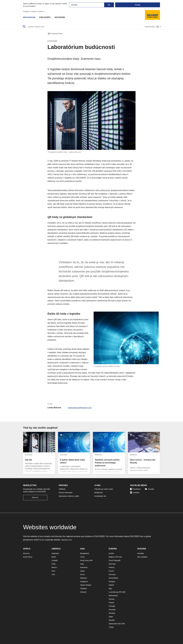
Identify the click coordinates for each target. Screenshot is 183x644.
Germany (112, 574)
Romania (112, 610)
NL (120, 557)
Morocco (26, 553)
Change (138, 5)
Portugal (112, 606)
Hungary (112, 581)
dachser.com (67, 540)
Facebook (135, 489)
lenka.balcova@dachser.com (80, 408)
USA (53, 574)
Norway (111, 599)
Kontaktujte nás (100, 496)
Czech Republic (115, 560)
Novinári (61, 18)
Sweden (112, 620)
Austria (111, 553)
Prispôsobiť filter (55, 34)
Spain (111, 617)
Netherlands (113, 596)
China (82, 557)
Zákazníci (46, 18)
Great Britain (113, 578)
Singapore (84, 581)
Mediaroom (30, 18)
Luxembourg (113, 592)
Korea (82, 574)
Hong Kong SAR (86, 560)
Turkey (111, 627)
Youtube (150, 489)
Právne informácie (66, 493)
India (82, 564)
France (111, 571)
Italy (110, 589)
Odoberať (35, 497)
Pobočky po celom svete (104, 489)
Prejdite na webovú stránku (34, 12)
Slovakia (112, 613)
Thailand (83, 589)
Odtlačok (62, 489)
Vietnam (83, 592)
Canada (55, 560)
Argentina (55, 553)
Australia (140, 553)
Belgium (112, 557)
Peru (53, 571)
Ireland (111, 585)
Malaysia (84, 578)
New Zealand (142, 557)
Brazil (54, 557)
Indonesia (84, 567)
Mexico (54, 567)
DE (124, 592)
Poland (111, 603)
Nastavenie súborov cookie (69, 496)
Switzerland (113, 624)
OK (109, 5)
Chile (54, 564)
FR (117, 557)
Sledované (150, 27)
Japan (82, 571)
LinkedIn (135, 493)
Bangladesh (85, 553)
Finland (111, 567)
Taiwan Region (86, 585)
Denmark (112, 564)
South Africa (28, 557)
